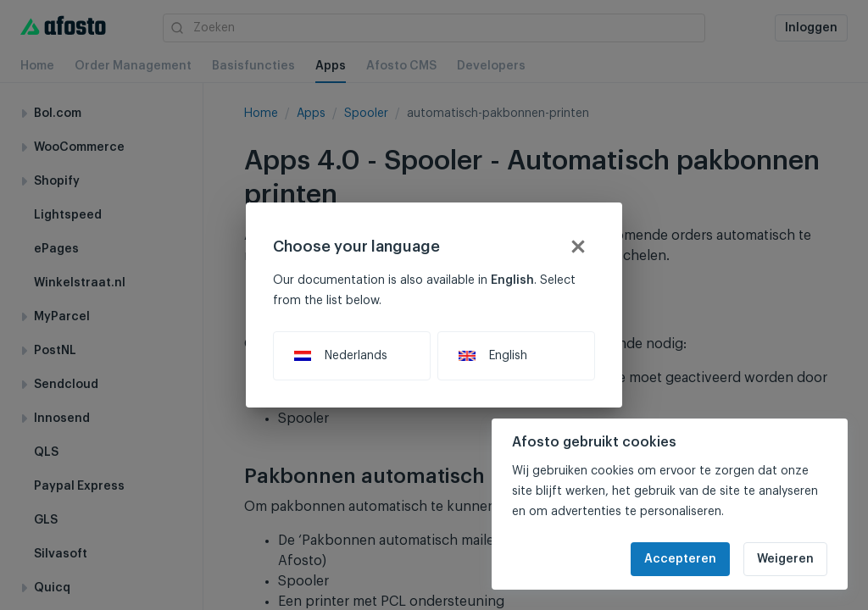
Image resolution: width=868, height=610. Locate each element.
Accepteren (680, 559)
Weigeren (785, 559)
